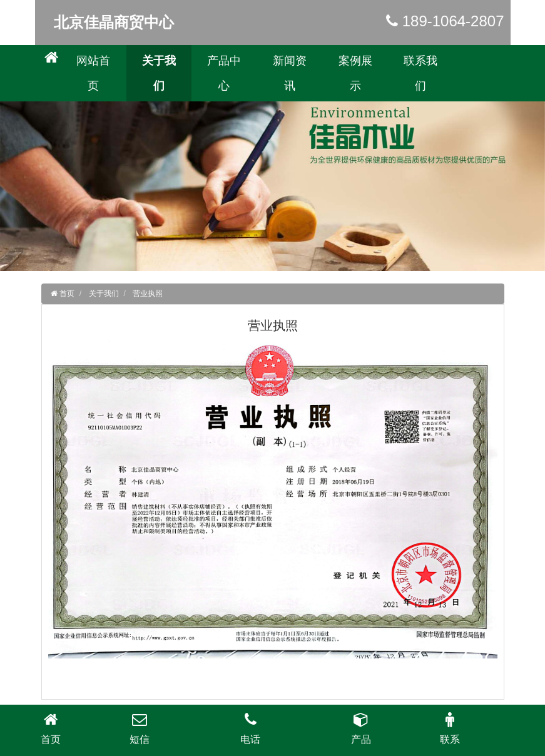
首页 (66, 294)
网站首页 (93, 73)
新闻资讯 (290, 73)
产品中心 (224, 73)
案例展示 (355, 73)
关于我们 (159, 73)
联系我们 (420, 73)
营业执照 (148, 294)
